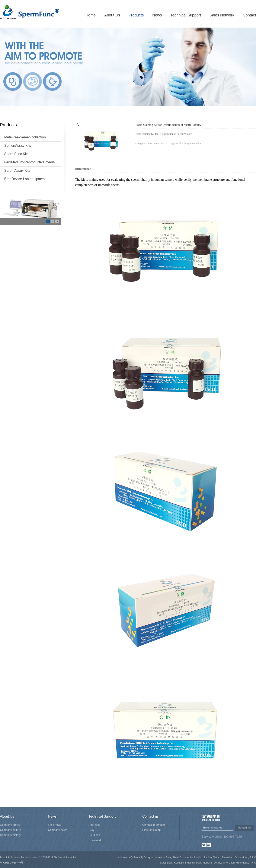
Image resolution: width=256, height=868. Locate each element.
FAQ (91, 830)
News (157, 15)
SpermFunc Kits (16, 154)
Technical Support (186, 15)
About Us (112, 15)
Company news (58, 830)
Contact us (150, 816)
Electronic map (151, 830)
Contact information (154, 825)
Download (95, 840)
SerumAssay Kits (17, 171)
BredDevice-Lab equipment (25, 179)
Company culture (10, 830)
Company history (10, 835)
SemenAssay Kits (18, 146)
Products (136, 15)
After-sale (95, 825)
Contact (249, 15)
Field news (55, 825)
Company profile (10, 825)
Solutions (94, 835)
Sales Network (222, 15)
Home (91, 15)
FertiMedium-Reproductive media (30, 162)
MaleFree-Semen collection (25, 137)
